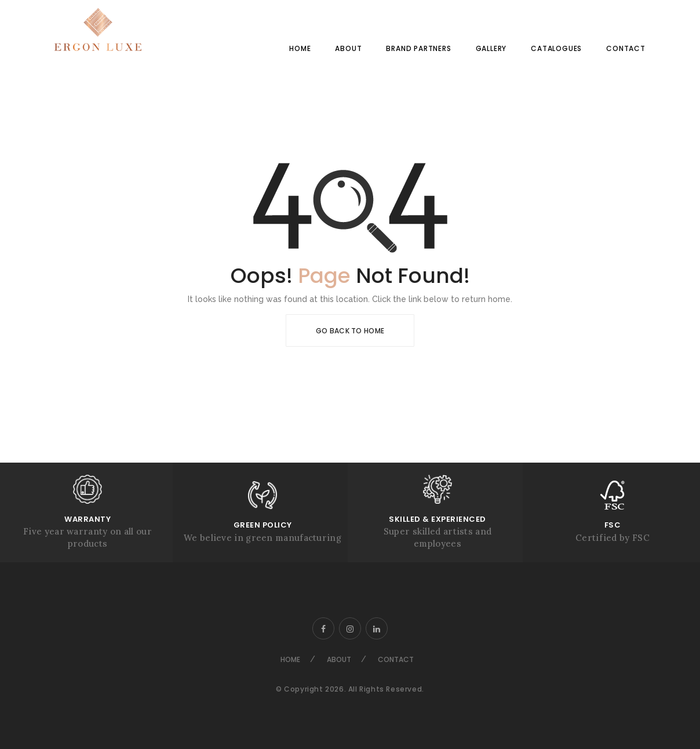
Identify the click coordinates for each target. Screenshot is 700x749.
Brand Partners (418, 48)
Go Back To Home (350, 331)
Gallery (491, 48)
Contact (626, 48)
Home (300, 48)
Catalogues (556, 48)
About (348, 48)
